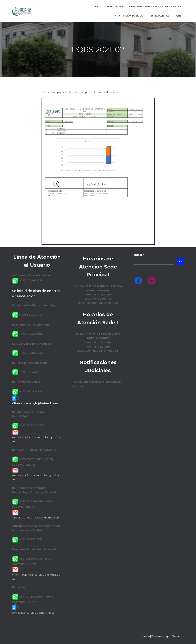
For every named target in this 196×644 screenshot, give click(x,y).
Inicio (98, 7)
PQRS (178, 16)
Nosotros (115, 7)
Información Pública (129, 16)
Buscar (139, 255)
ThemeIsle (178, 636)
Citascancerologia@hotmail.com (35, 403)
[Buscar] (180, 261)
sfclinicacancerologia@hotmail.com (35, 613)
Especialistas (160, 16)
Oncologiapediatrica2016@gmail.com (36, 518)
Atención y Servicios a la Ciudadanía (155, 7)
